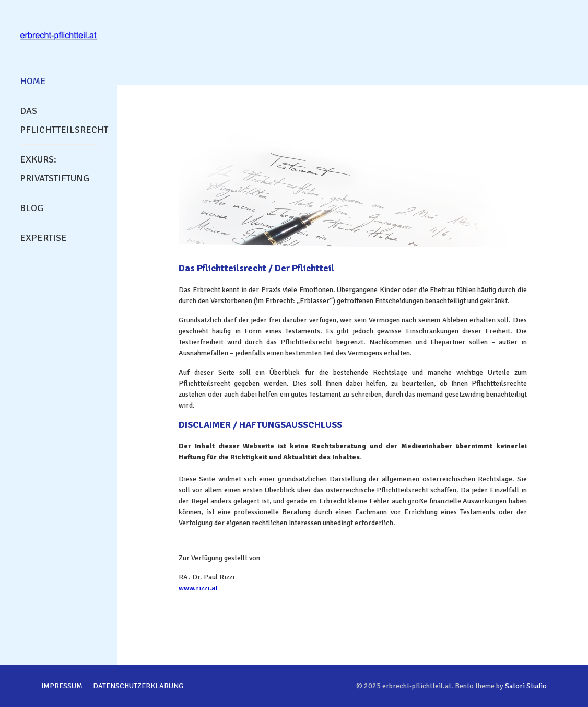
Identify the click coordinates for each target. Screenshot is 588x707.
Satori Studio (526, 686)
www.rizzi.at (198, 588)
